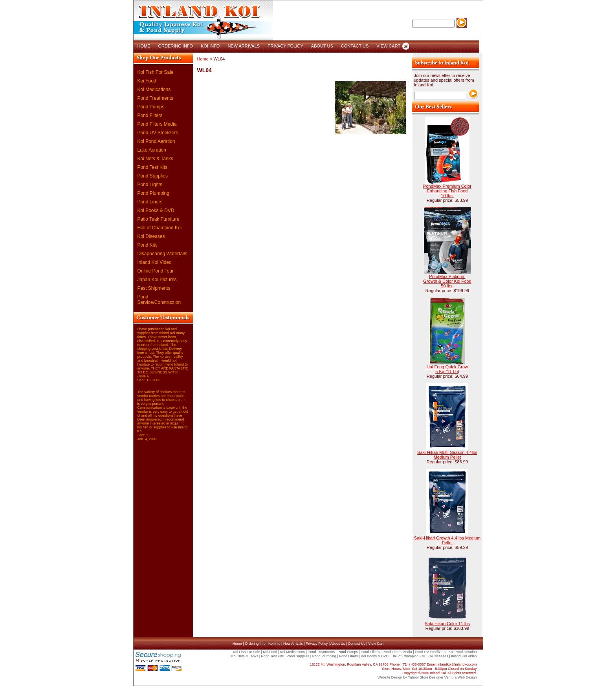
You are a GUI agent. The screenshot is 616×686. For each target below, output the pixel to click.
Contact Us (357, 644)
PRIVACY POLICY (285, 46)
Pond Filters (150, 115)
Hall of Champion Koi (160, 228)
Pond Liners (150, 202)
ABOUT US (322, 46)
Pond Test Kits (153, 167)
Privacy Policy (317, 644)
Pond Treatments (155, 98)
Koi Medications (154, 90)
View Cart (376, 644)
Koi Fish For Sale (156, 72)
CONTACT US (355, 46)
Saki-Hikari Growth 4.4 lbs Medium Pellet (447, 540)
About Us (338, 644)
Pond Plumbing (153, 193)
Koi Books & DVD (156, 210)
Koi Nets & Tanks (155, 159)
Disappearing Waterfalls (162, 254)
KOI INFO (210, 46)
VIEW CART (388, 46)
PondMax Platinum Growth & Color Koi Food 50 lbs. (447, 281)
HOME (144, 46)
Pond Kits (148, 245)
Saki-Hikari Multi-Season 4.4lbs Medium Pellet (447, 455)
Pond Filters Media (157, 124)
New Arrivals (293, 644)
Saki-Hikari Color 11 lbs (447, 624)
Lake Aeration (152, 150)
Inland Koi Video (155, 262)
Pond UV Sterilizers (158, 133)
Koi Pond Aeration (156, 141)
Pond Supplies (153, 176)
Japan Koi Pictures (157, 280)
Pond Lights (150, 185)
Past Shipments (154, 288)
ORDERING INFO (176, 46)
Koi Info (274, 644)
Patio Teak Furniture (159, 219)
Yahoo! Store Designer (425, 677)
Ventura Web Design (460, 677)
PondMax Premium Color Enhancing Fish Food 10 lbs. (447, 191)
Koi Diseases (151, 236)
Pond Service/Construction (159, 300)
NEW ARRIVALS (244, 46)
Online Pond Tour (156, 271)
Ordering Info (255, 644)
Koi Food (147, 81)
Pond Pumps (151, 107)
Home (203, 59)
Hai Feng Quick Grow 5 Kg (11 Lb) (447, 369)
